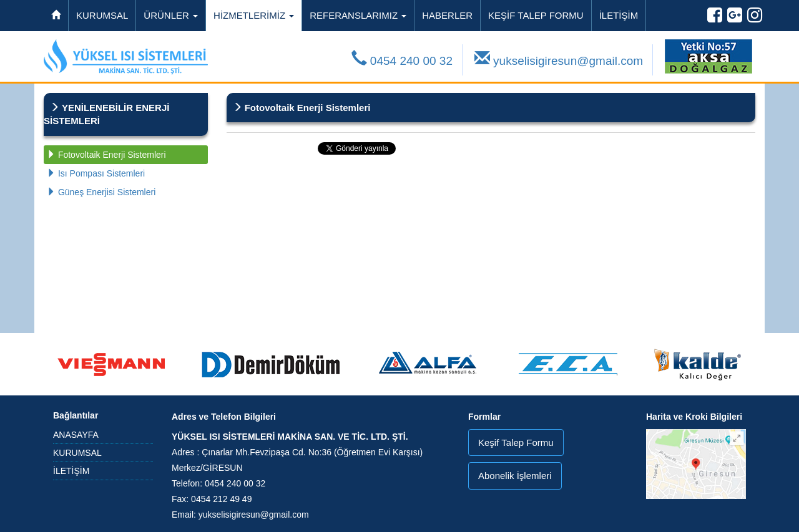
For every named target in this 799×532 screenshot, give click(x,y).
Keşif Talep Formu (516, 443)
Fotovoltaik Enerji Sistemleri (106, 155)
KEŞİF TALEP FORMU (536, 15)
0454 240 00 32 (402, 59)
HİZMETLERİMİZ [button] (254, 15)
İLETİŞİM (619, 15)
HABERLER (447, 15)
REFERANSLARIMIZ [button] (358, 15)
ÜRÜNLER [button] (171, 15)
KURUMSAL (102, 15)
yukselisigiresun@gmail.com (559, 59)
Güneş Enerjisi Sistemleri (101, 192)
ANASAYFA (76, 435)
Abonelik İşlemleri (515, 476)
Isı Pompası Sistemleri (96, 173)
